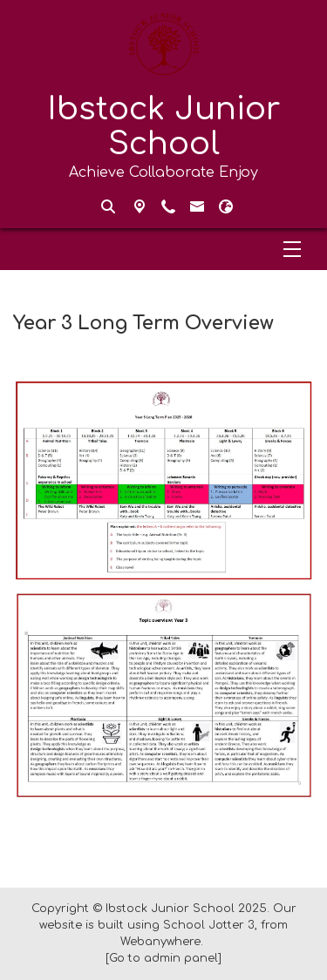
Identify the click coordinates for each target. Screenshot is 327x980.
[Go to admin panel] (163, 958)
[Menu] (163, 249)
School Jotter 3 (209, 925)
